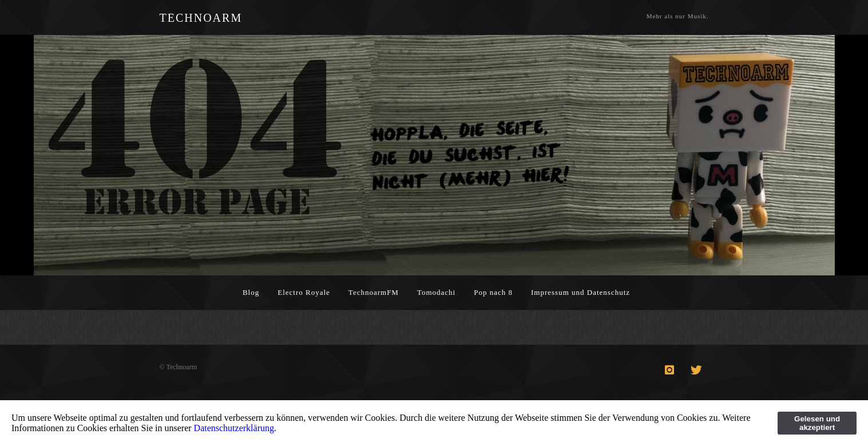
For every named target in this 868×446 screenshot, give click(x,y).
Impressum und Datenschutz (580, 292)
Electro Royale (304, 292)
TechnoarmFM (374, 292)
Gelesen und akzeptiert (817, 423)
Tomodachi (436, 292)
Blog (251, 292)
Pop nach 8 (493, 292)
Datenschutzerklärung (234, 428)
